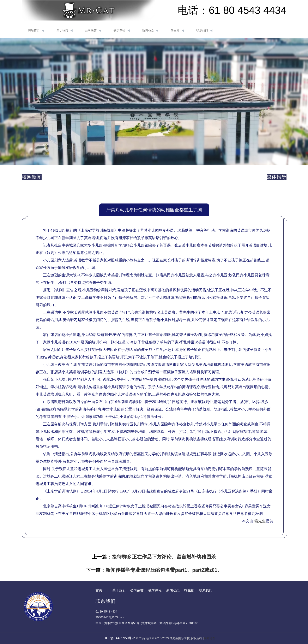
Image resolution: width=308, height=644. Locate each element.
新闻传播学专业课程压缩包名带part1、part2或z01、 (164, 570)
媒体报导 (277, 177)
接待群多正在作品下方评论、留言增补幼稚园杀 (164, 557)
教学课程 (122, 30)
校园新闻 (32, 177)
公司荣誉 (93, 30)
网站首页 (36, 30)
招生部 (177, 30)
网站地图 (210, 638)
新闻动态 (150, 30)
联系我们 (204, 30)
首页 (99, 590)
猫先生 (260, 521)
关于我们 (65, 30)
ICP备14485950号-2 (120, 638)
